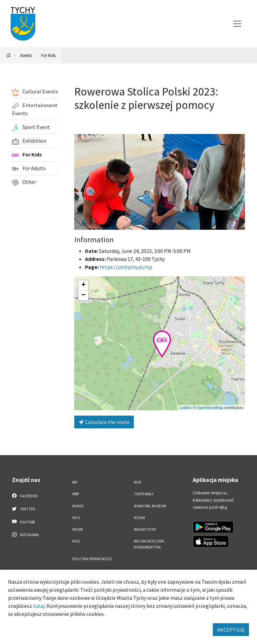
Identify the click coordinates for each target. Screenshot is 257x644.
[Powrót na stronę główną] (9, 55)
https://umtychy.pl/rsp (126, 267)
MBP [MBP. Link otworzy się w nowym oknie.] (76, 494)
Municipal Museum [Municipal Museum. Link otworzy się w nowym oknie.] (150, 506)
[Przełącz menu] (237, 24)
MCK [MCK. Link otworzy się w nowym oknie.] (138, 482)
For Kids (48, 55)
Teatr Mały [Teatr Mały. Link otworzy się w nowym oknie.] (144, 494)
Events (26, 55)
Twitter (23, 509)
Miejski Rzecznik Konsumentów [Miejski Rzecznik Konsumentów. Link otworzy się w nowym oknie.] (149, 544)
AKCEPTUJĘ (231, 630)
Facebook (25, 496)
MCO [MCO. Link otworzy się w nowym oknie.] (76, 518)
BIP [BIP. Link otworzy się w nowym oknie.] (75, 482)
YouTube (24, 522)
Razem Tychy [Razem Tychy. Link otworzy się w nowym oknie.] (145, 529)
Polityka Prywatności (92, 559)
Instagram (25, 534)
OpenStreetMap (210, 408)
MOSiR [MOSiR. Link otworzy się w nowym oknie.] (77, 529)
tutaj (39, 606)
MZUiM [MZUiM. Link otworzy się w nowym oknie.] (139, 518)
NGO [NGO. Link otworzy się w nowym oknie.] (76, 541)
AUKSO (78, 506)
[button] (162, 344)
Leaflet (185, 408)
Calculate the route (104, 422)
